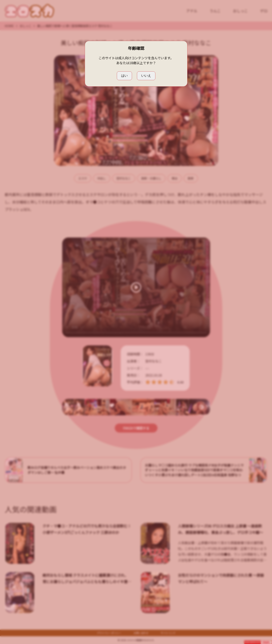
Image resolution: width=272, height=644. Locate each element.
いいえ (146, 76)
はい (124, 76)
